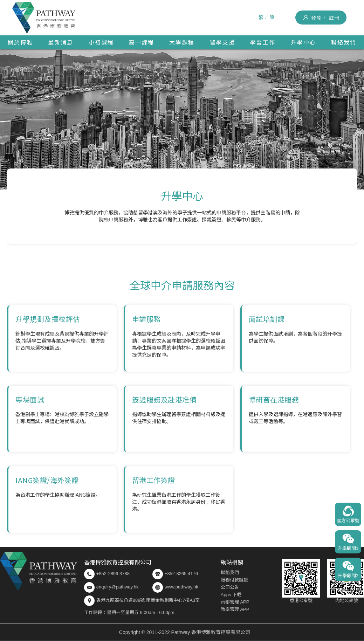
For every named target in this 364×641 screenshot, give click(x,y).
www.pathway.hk (175, 587)
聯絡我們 (230, 573)
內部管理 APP (235, 602)
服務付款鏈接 (234, 580)
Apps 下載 (231, 595)
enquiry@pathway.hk (118, 587)
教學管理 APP (235, 609)
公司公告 (230, 587)
